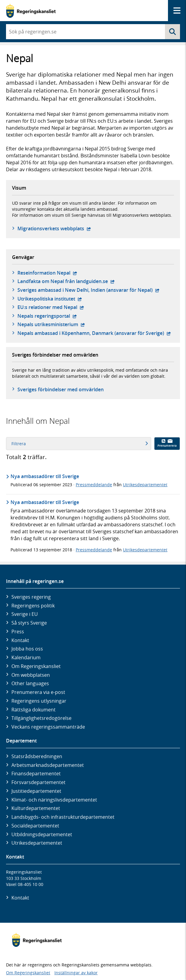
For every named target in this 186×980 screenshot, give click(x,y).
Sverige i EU (25, 614)
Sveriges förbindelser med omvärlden (61, 389)
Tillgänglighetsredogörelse (41, 718)
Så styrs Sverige (29, 623)
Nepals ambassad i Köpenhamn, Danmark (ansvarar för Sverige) (94, 333)
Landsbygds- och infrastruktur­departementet (63, 817)
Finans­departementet (36, 774)
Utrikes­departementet (37, 843)
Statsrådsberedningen (37, 756)
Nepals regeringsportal (47, 316)
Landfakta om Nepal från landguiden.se (66, 281)
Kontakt (20, 640)
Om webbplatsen (31, 675)
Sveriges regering (31, 597)
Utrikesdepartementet (145, 485)
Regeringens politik (33, 606)
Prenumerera (167, 443)
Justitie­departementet (36, 791)
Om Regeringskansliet (36, 666)
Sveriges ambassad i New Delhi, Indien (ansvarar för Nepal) (88, 290)
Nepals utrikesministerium (51, 324)
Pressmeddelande (94, 485)
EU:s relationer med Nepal (51, 307)
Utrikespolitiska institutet (50, 299)
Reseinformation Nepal (47, 273)
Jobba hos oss (27, 649)
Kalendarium (26, 657)
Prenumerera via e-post (38, 692)
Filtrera (80, 444)
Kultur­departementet (36, 808)
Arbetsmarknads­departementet (48, 765)
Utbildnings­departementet (42, 834)
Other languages (30, 683)
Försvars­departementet (38, 782)
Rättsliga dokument (34, 710)
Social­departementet (35, 826)
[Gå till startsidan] (31, 11)
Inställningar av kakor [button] (76, 973)
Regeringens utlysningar (39, 701)
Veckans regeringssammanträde (48, 727)
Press (18, 632)
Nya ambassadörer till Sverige (45, 476)
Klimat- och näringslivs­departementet (54, 800)
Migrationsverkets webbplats (54, 228)
